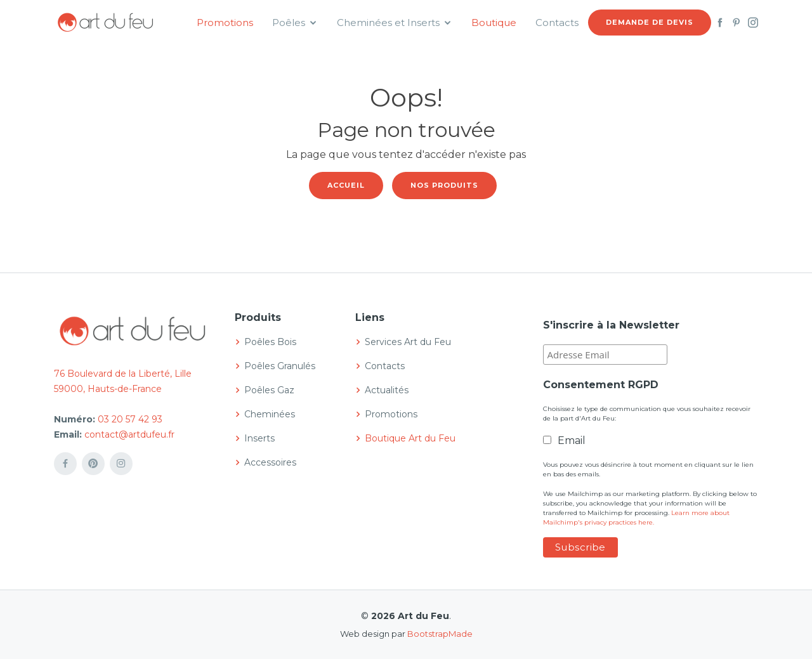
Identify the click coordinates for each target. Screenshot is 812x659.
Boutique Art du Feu (410, 438)
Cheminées (270, 414)
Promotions (225, 23)
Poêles (289, 23)
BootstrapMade (440, 634)
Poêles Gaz (269, 390)
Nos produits (444, 185)
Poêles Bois (270, 342)
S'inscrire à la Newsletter (611, 325)
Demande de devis (650, 22)
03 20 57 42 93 (130, 419)
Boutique (494, 23)
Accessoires (270, 462)
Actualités (387, 390)
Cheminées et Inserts (388, 23)
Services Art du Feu (408, 342)
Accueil (346, 185)
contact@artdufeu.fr (129, 434)
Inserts (259, 438)
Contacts (557, 23)
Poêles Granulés (280, 366)
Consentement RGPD (601, 385)
